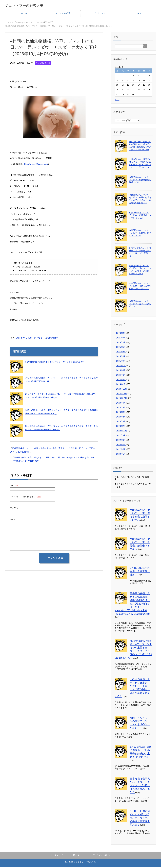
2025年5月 (121, 348)
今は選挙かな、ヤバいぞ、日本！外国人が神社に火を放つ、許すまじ (140, 287)
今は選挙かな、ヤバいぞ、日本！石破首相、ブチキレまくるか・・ (140, 216)
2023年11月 (122, 394)
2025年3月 (121, 357)
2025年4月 (121, 353)
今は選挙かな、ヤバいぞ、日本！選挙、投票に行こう (140, 305)
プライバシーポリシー (102, 856)
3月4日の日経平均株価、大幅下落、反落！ (140, 572)
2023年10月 (122, 399)
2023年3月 (121, 422)
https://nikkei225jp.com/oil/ (36, 165)
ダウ (23, 339)
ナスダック (31, 339)
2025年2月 (121, 362)
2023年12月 (122, 390)
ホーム (24, 14)
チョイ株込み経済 (62, 14)
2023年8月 (121, 408)
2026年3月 (121, 334)
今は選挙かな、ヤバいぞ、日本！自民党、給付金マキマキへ (140, 234)
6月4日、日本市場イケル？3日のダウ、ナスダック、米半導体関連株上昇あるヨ (140, 819)
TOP (19, 23)
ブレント (41, 339)
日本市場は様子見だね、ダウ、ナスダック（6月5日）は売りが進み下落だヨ (140, 786)
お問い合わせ (77, 856)
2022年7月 (121, 446)
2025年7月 (121, 339)
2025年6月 (121, 343)
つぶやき (137, 14)
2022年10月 (122, 432)
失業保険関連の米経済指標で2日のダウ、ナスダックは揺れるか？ (55, 363)
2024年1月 (121, 385)
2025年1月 (121, 367)
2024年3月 (121, 380)
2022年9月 (121, 436)
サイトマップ (57, 856)
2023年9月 (121, 404)
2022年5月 (121, 455)
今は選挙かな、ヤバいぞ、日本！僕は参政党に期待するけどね (140, 181)
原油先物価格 (52, 339)
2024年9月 (121, 371)
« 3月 (117, 100)
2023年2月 (121, 427)
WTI (18, 339)
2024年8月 (121, 376)
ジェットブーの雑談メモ (30, 5)
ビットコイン (99, 14)
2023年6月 (121, 413)
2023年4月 (121, 418)
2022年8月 (121, 441)
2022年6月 (121, 450)
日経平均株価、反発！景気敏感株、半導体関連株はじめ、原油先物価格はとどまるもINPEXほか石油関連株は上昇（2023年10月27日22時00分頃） (133, 605)
